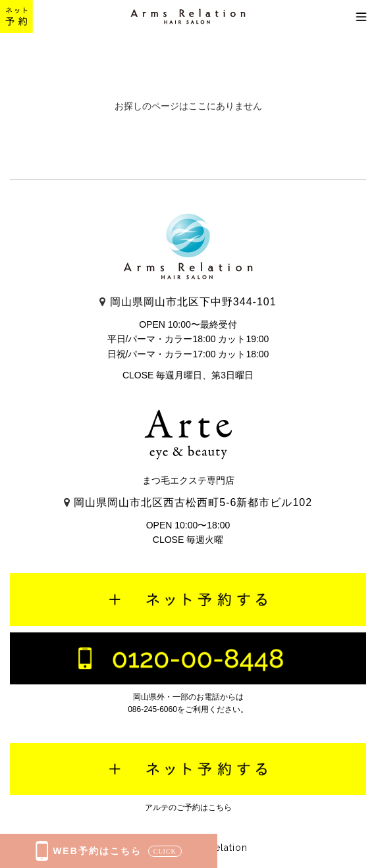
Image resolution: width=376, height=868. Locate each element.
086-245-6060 (152, 709)
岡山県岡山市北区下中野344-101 (188, 302)
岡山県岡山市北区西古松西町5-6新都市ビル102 (188, 502)
